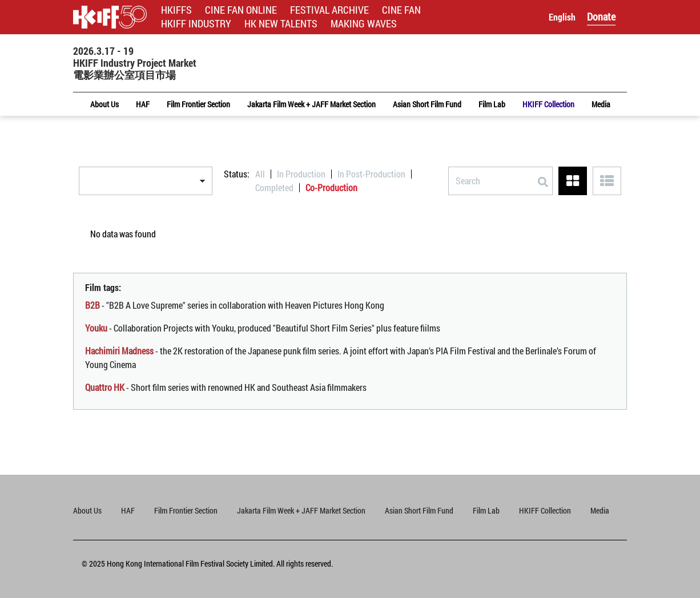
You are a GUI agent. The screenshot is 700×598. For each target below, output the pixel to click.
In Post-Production (371, 174)
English (562, 17)
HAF (128, 510)
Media (600, 510)
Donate (601, 17)
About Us (87, 510)
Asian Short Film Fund (419, 510)
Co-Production (331, 187)
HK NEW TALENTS (281, 24)
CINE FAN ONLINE (241, 10)
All (260, 174)
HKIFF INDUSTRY (196, 24)
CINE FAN (401, 10)
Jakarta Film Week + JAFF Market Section (301, 510)
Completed (274, 187)
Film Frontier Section (186, 510)
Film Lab (486, 510)
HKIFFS (176, 10)
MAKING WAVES (364, 24)
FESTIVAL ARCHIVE (329, 10)
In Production (301, 174)
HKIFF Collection (545, 510)
